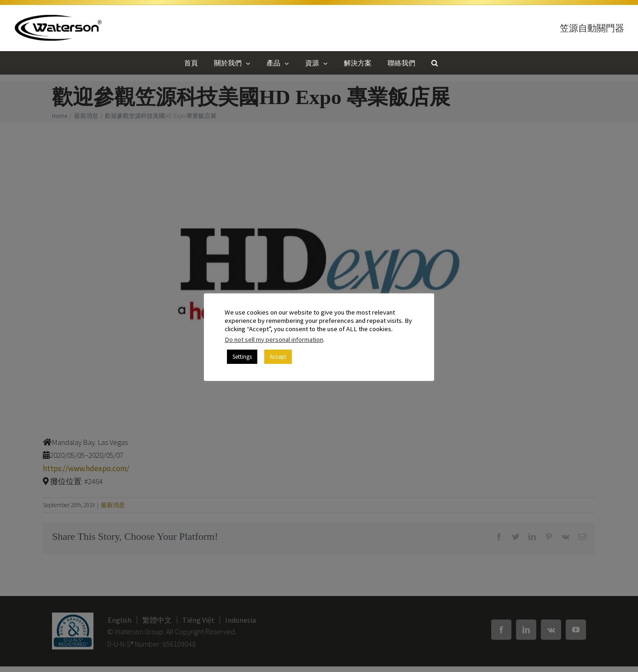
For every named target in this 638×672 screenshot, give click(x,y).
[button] (435, 63)
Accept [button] (278, 357)
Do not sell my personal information (274, 339)
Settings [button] (242, 357)
